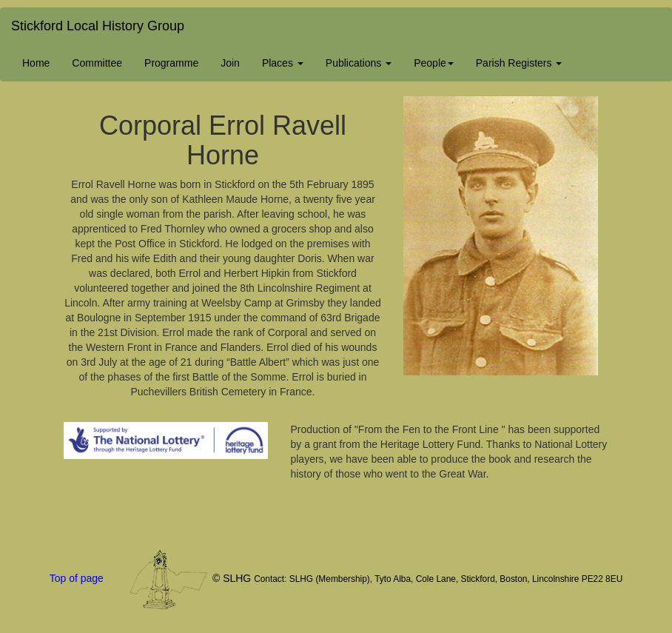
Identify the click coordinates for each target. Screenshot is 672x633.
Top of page (77, 578)
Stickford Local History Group (98, 26)
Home (36, 63)
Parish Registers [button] (519, 63)
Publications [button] (359, 63)
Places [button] (283, 63)
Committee (97, 63)
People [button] (434, 63)
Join (230, 63)
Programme (171, 63)
